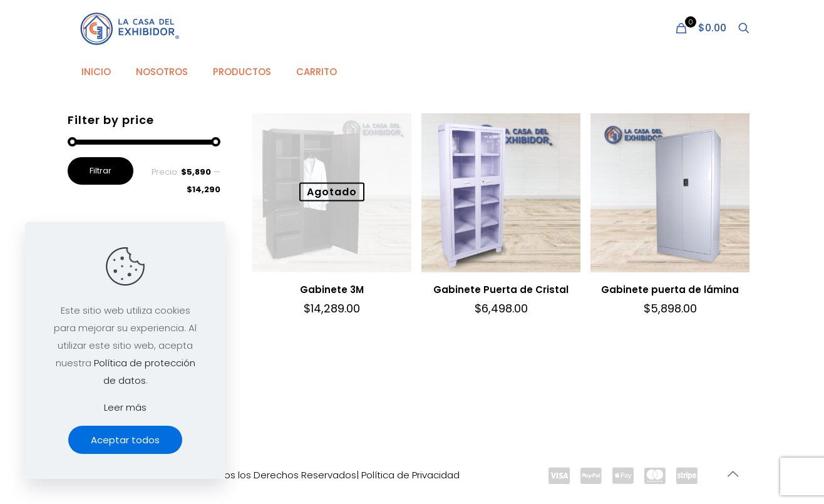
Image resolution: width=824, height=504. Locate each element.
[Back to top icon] (733, 474)
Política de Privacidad (410, 475)
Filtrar (100, 171)
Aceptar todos (125, 440)
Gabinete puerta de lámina (670, 290)
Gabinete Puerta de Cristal (501, 290)
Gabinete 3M (332, 290)
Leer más (125, 407)
